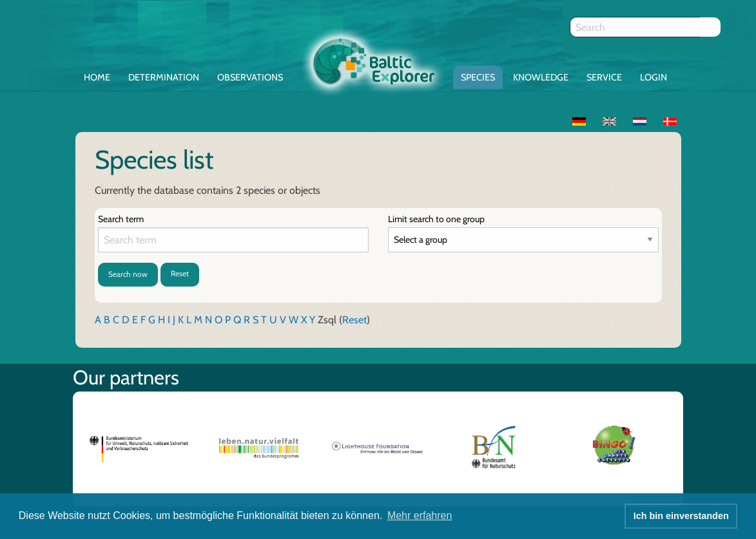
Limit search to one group (436, 219)
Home (97, 77)
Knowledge (541, 77)
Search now (128, 274)
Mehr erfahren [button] (420, 515)
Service (604, 77)
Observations (250, 77)
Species (478, 77)
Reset (180, 273)
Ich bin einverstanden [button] (681, 516)
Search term (121, 219)
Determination (164, 77)
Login (654, 77)
